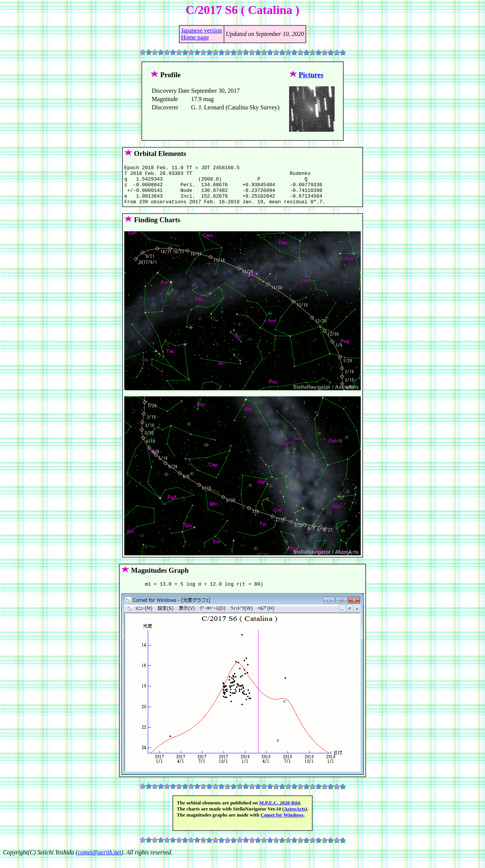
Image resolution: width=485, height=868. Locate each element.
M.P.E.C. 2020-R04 (280, 812)
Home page (195, 37)
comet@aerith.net (99, 861)
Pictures (311, 75)
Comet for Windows (282, 824)
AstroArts (295, 818)
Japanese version (202, 30)
